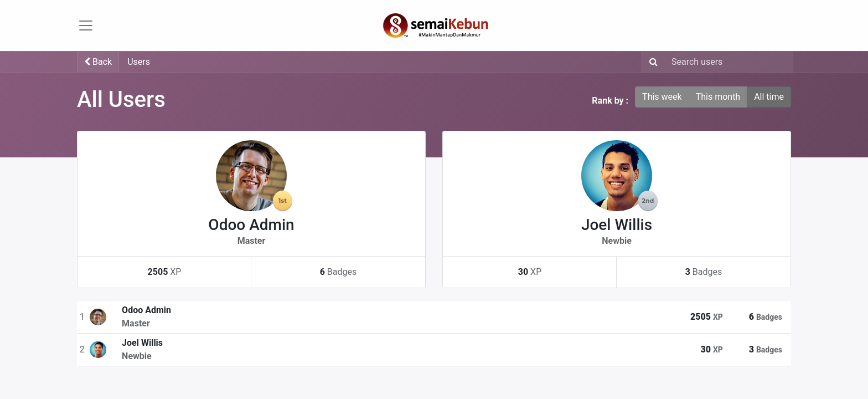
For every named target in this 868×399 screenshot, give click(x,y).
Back (98, 62)
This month (718, 97)
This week (662, 97)
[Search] (651, 62)
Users (139, 62)
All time (769, 97)
